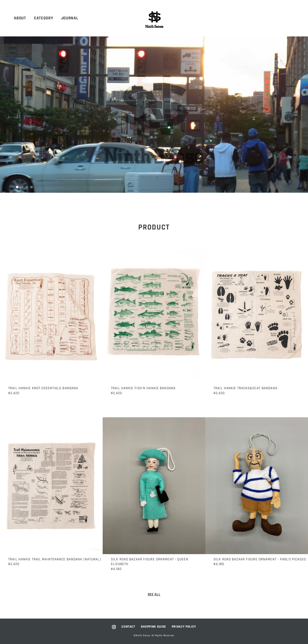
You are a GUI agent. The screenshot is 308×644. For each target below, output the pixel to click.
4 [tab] (32, 187)
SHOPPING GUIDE (153, 627)
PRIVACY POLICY (184, 627)
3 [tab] (27, 187)
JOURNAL (70, 18)
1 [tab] (18, 187)
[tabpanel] (154, 115)
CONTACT (128, 627)
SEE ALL (154, 595)
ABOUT (20, 18)
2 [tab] (23, 187)
